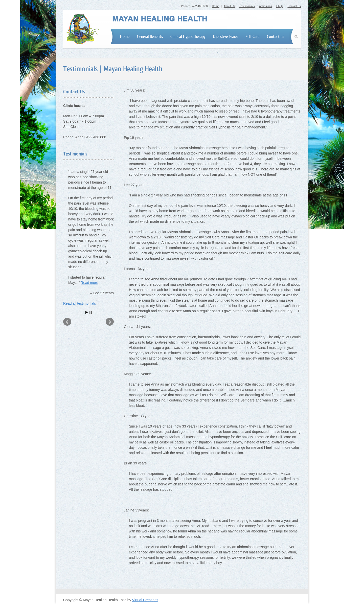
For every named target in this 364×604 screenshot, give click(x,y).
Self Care (253, 37)
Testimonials (247, 6)
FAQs (280, 6)
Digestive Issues (226, 37)
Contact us (294, 6)
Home (215, 6)
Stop (91, 312)
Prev (67, 322)
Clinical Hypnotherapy (188, 37)
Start (87, 312)
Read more (89, 283)
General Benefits (150, 37)
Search (297, 37)
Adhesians (266, 6)
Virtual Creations (145, 600)
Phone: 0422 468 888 (194, 6)
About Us (229, 6)
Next (110, 322)
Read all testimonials (79, 303)
